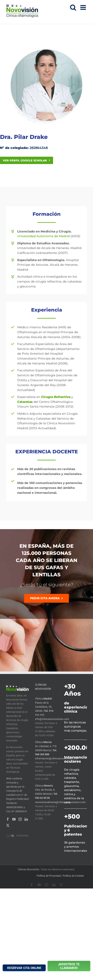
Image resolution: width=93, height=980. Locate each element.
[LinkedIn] (26, 819)
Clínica (43, 699)
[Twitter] (8, 825)
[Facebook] (8, 819)
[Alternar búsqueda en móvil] (73, 7)
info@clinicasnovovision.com (52, 719)
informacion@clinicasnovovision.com (57, 758)
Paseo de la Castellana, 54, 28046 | (44, 707)
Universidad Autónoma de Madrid (43, 236)
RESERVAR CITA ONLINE (24, 968)
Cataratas (25, 402)
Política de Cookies (73, 876)
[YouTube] (14, 819)
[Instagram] (20, 819)
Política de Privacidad (49, 876)
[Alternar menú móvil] (84, 7)
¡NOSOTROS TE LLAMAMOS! (69, 966)
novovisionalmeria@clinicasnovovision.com (60, 802)
